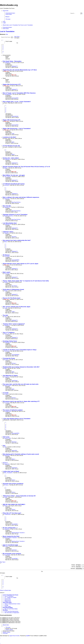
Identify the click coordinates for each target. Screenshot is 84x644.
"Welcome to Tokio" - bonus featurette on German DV (19, 496)
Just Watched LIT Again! (10, 376)
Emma (13, 480)
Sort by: (78, 567)
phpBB (28, 636)
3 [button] (3, 47)
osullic (6, 308)
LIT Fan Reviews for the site (11, 146)
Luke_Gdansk (7, 177)
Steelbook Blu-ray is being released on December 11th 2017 (21, 367)
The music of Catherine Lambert (13, 410)
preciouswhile (15, 98)
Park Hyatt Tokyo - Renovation (12, 61)
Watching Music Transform (18, 533)
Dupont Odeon (8, 386)
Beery (13, 154)
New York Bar (7, 206)
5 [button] (3, 49)
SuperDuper (14, 381)
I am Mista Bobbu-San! (10, 223)
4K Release (6, 255)
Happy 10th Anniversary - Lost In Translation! (17, 129)
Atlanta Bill (14, 450)
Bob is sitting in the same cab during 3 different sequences (21, 197)
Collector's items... (8, 232)
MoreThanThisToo (16, 202)
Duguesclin (7, 199)
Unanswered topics (7, 27)
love (4, 446)
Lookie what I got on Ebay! (11, 471)
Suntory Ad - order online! (11, 158)
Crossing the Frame (9, 358)
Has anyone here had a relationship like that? (17, 240)
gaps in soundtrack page (10, 545)
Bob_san (6, 71)
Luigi (13, 134)
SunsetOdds (15, 524)
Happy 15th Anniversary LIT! (11, 120)
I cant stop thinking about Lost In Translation (17, 419)
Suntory (6, 282)
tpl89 (13, 142)
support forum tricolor (14, 636)
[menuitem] (10, 13)
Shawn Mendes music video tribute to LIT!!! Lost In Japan (20, 264)
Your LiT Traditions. (9, 332)
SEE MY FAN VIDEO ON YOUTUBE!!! (14, 504)
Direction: (77, 569)
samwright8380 (8, 94)
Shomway (14, 442)
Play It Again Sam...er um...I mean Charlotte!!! (17, 102)
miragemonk (8, 411)
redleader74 (8, 63)
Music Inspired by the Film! (11, 536)
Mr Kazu (6, 360)
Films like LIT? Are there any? (12, 513)
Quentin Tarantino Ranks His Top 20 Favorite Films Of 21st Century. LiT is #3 (26, 167)
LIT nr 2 (5, 463)
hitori (5, 447)
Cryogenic (7, 377)
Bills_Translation (8, 473)
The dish (5, 315)
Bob (7, 34)
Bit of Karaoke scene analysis (12, 554)
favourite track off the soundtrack (13, 484)
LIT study (6, 393)
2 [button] (3, 46)
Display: (78, 565)
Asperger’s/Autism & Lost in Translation (15, 214)
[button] (3, 40)
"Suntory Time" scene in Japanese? (14, 324)
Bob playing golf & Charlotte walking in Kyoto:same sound (21, 454)
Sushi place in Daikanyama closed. (13, 289)
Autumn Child (7, 438)
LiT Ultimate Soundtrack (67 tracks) (14, 184)
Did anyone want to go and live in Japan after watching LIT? (21, 401)
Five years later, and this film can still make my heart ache (21, 384)
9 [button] (3, 52)
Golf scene (6, 437)
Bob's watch (6, 272)
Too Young (7, 256)
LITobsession (7, 514)
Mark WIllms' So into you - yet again (14, 175)
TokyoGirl (6, 233)
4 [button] (3, 48)
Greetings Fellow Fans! (10, 341)
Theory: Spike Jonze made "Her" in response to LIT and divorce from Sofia (26, 281)
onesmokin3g (15, 116)
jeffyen (6, 168)
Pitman (6, 291)
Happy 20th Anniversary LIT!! (12, 84)
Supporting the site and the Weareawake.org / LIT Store (20, 70)
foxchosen (7, 185)
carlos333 (6, 529)
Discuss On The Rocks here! (11, 298)
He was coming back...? (10, 528)
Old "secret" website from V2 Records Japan (16, 307)
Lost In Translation (7, 31)
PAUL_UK (7, 334)
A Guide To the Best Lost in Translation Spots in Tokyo (20, 350)
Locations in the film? (9, 137)
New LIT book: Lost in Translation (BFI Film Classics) (19, 93)
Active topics (6, 29)
